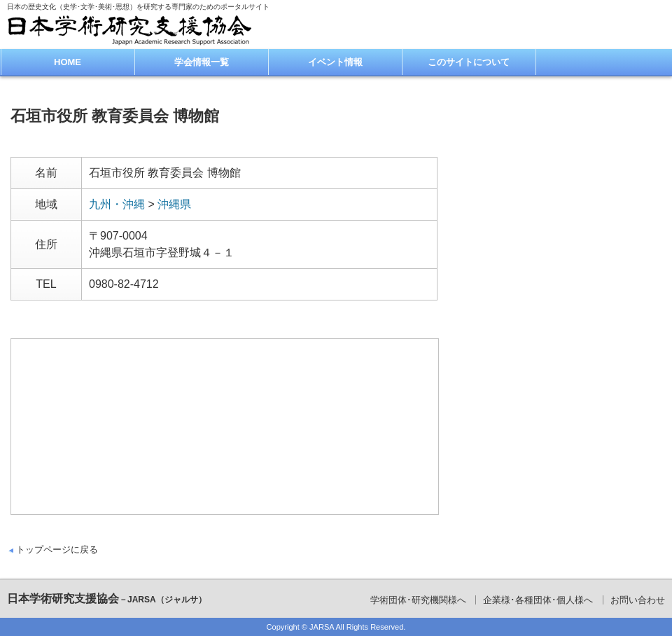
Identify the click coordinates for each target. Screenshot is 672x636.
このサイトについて (469, 62)
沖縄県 (174, 204)
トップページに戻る (57, 549)
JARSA (322, 627)
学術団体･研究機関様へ (418, 600)
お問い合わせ (638, 600)
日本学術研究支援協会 (107, 599)
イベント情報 (335, 62)
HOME (68, 62)
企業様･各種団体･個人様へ (538, 600)
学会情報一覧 (202, 62)
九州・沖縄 (117, 204)
